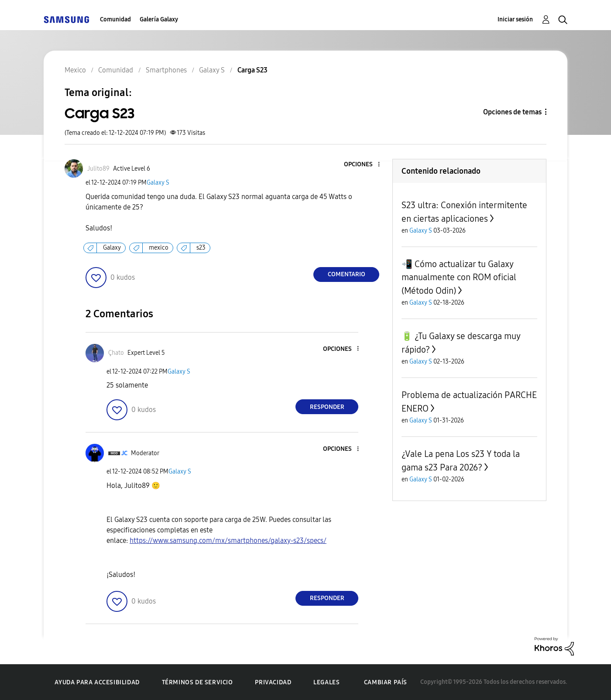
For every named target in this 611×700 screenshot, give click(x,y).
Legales (326, 682)
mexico (159, 248)
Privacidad (273, 682)
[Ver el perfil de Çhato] (116, 353)
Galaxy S (158, 183)
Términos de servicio (197, 682)
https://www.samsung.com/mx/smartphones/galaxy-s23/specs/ (228, 540)
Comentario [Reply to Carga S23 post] (347, 274)
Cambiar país (386, 682)
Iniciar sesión (515, 19)
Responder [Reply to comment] (327, 407)
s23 (201, 248)
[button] (364, 165)
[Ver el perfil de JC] (124, 453)
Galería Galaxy (159, 19)
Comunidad (115, 19)
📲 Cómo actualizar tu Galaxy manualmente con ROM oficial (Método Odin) (459, 277)
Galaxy (112, 248)
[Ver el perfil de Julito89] (98, 169)
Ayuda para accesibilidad (97, 682)
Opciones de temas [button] (512, 112)
